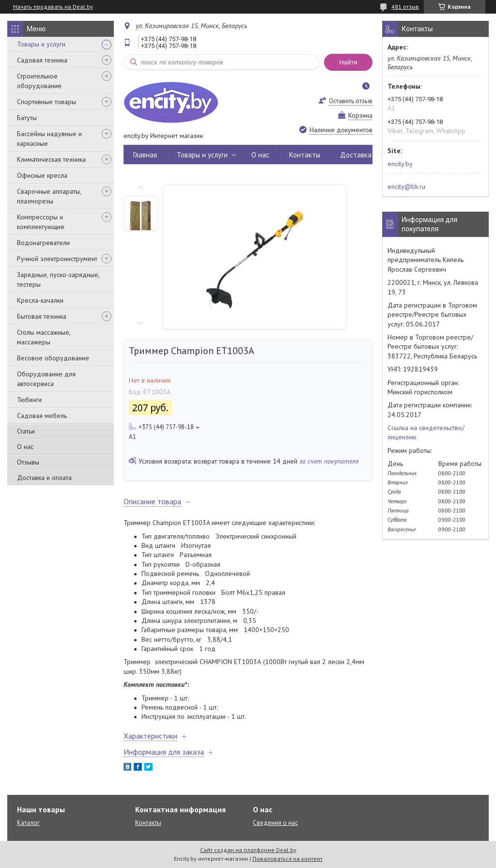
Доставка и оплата (44, 478)
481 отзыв (405, 7)
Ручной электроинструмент (57, 259)
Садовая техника (42, 60)
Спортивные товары (46, 102)
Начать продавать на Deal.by (53, 7)
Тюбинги (29, 400)
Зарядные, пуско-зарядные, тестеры (58, 279)
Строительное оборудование (39, 81)
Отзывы (28, 462)
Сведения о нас (275, 823)
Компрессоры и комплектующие (41, 222)
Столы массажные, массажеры (44, 337)
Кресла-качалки (40, 300)
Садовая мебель (42, 416)
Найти (348, 62)
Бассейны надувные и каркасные (49, 139)
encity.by (400, 164)
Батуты (27, 118)
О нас (25, 447)
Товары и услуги (41, 44)
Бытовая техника (42, 316)
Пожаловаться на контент (287, 859)
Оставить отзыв (351, 101)
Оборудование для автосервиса (46, 379)
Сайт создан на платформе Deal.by (248, 850)
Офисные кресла (42, 175)
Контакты (305, 155)
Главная (145, 155)
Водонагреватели (43, 243)
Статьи (26, 431)
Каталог (28, 823)
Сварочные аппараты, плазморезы (49, 196)
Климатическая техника (51, 159)
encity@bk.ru (406, 186)
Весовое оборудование (53, 358)
